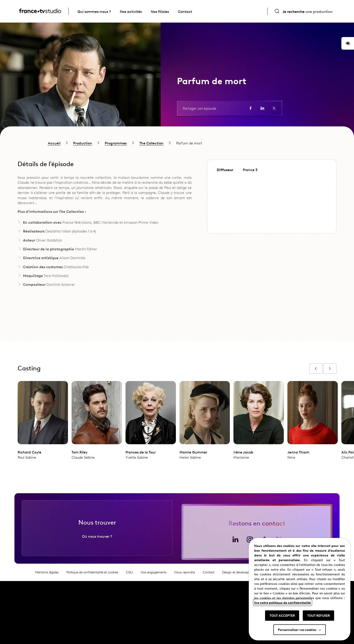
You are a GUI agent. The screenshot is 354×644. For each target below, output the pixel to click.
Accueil (54, 143)
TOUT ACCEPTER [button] (282, 615)
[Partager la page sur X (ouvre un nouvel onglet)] (274, 108)
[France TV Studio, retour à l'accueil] (40, 12)
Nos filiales (160, 11)
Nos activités (131, 11)
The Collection (151, 143)
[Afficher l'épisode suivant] (330, 369)
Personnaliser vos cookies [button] (297, 630)
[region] (177, 143)
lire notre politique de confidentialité (283, 602)
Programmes (116, 143)
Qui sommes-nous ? (94, 11)
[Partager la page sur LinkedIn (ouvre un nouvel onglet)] (262, 108)
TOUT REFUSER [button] (319, 615)
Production (83, 143)
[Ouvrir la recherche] (303, 11)
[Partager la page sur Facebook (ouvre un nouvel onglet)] (251, 108)
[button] (348, 43)
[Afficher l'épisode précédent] (316, 369)
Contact (185, 11)
